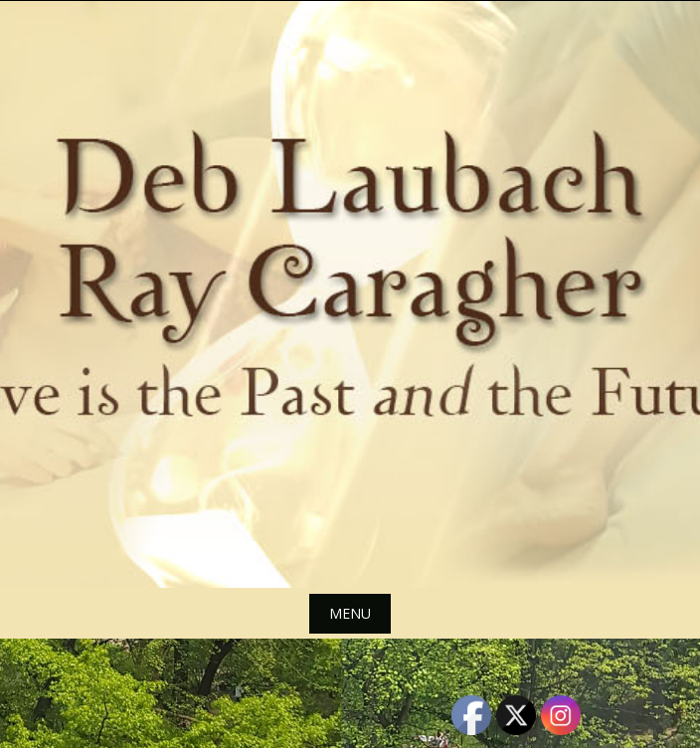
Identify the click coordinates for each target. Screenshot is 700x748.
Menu (350, 613)
